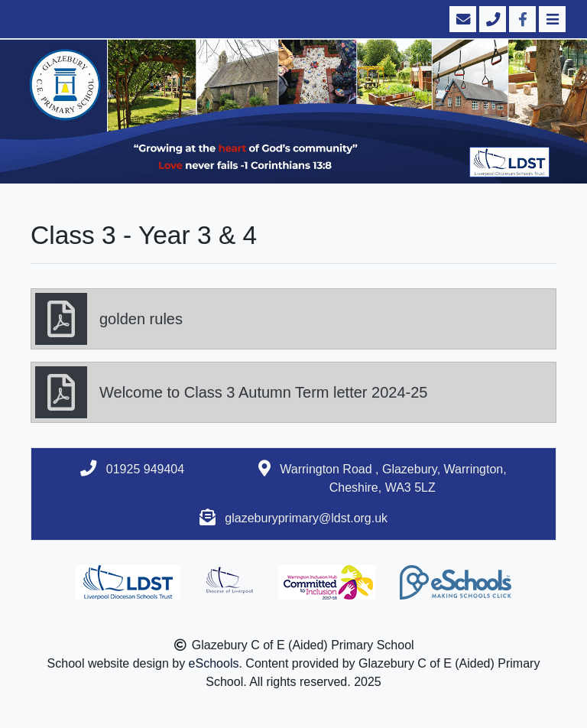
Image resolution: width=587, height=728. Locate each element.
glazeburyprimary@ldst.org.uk (306, 518)
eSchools (214, 663)
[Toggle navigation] (551, 19)
